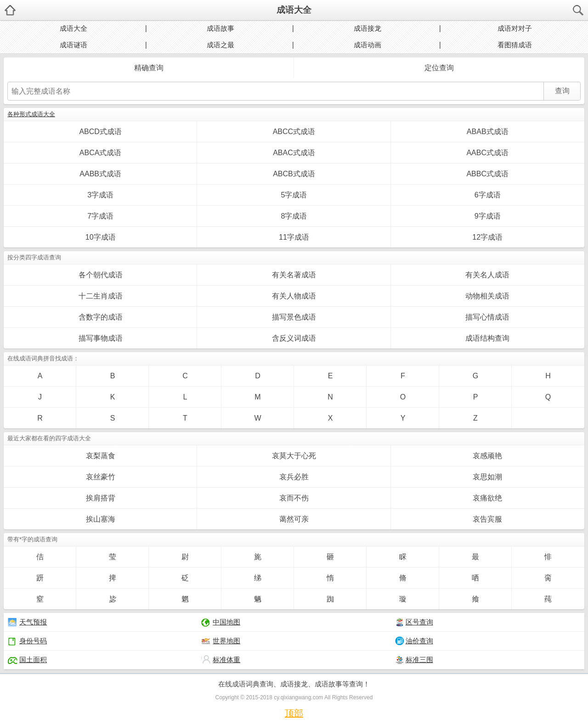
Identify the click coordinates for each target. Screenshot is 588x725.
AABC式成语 (487, 153)
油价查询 (414, 641)
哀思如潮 (487, 477)
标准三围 (414, 660)
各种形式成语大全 (31, 114)
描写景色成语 (294, 317)
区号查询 (414, 622)
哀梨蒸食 (101, 456)
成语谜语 (73, 45)
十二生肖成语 (101, 296)
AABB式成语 (100, 174)
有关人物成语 (294, 296)
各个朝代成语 (101, 275)
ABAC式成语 (294, 153)
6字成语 (488, 195)
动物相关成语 (487, 296)
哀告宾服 (487, 519)
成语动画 (367, 45)
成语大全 (294, 10)
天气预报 (27, 622)
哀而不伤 (294, 498)
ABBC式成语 (487, 174)
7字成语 (100, 216)
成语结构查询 (487, 338)
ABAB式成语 (488, 132)
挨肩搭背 (101, 498)
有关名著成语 (294, 275)
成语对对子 (515, 28)
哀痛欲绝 (487, 498)
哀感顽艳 (487, 456)
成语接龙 (367, 28)
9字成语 (488, 216)
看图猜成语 (515, 45)
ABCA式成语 (101, 153)
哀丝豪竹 (101, 477)
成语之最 (220, 45)
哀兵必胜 (294, 477)
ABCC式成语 (294, 132)
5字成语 (294, 195)
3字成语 (100, 195)
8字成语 (294, 216)
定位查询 (439, 68)
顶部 (294, 713)
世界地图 (221, 641)
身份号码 (27, 641)
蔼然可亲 (294, 519)
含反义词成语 (294, 338)
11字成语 (294, 237)
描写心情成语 (487, 317)
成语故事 (220, 28)
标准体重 (221, 660)
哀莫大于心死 (294, 456)
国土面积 (27, 660)
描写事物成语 (101, 338)
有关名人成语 (487, 275)
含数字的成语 (101, 317)
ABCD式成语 (100, 132)
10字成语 (101, 237)
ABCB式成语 (294, 174)
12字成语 (487, 237)
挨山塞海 (101, 519)
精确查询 (149, 68)
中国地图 (221, 622)
